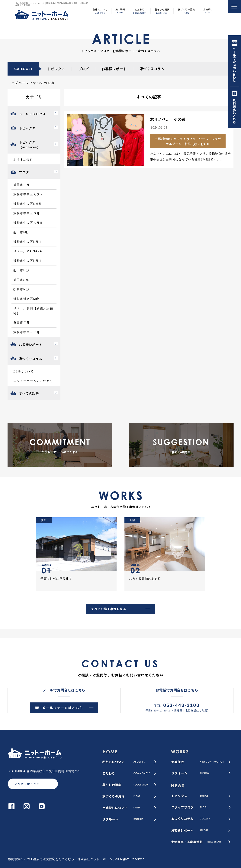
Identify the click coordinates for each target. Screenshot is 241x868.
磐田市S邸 (21, 280)
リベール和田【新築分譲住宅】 (33, 311)
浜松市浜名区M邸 (26, 299)
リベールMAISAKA (28, 251)
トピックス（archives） (30, 145)
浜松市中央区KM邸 (27, 204)
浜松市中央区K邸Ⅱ (28, 242)
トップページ (18, 83)
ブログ (84, 69)
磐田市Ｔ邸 (22, 323)
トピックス (56, 69)
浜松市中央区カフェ (28, 194)
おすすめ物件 (23, 160)
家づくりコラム (152, 69)
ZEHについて (23, 371)
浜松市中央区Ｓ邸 (27, 213)
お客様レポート (114, 69)
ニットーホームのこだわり (33, 381)
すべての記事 (29, 393)
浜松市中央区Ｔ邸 (27, 332)
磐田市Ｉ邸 (22, 185)
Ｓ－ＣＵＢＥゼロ (32, 114)
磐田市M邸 (21, 232)
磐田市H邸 (21, 270)
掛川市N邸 (21, 289)
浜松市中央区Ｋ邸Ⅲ (28, 223)
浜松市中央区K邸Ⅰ (28, 261)
